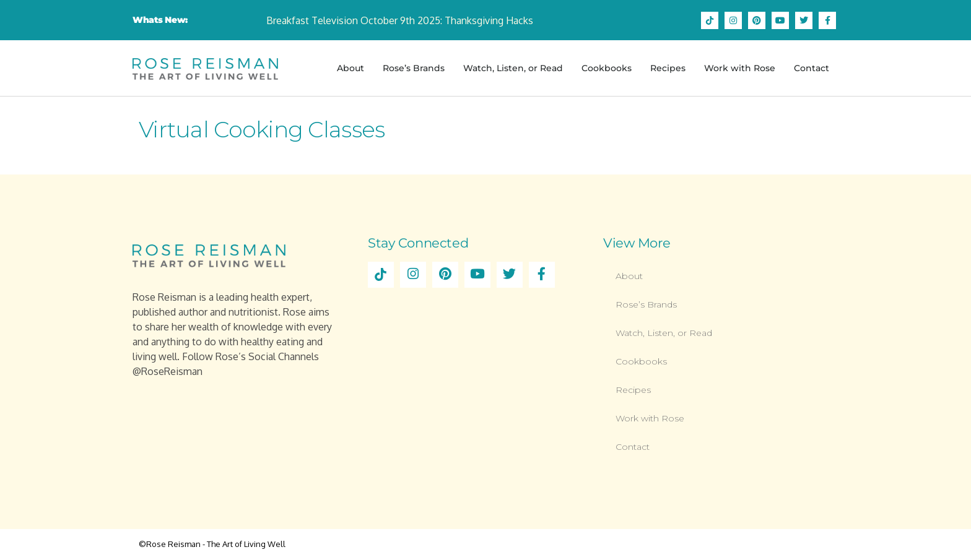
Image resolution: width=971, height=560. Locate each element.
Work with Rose (740, 68)
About (351, 68)
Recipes (668, 68)
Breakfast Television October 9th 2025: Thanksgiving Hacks (400, 20)
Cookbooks (607, 68)
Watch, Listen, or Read (513, 68)
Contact (812, 68)
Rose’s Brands (414, 68)
